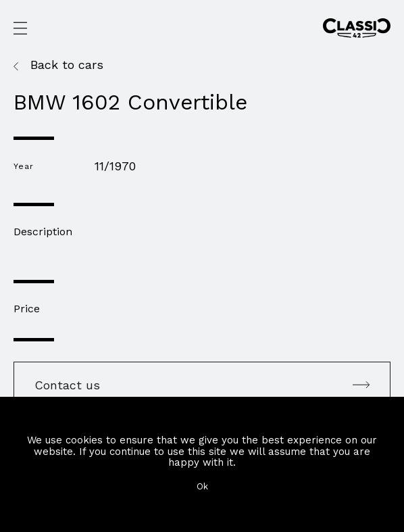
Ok (202, 486)
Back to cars (67, 65)
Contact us (202, 385)
